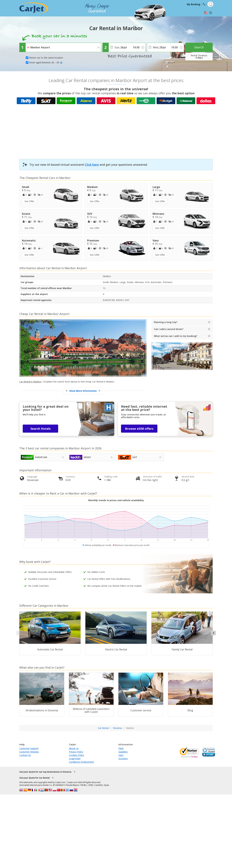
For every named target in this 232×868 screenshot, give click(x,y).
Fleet (121, 748)
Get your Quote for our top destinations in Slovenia (45, 772)
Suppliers (123, 752)
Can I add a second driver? (169, 329)
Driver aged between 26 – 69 (46, 62)
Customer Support (29, 748)
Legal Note (75, 758)
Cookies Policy (77, 755)
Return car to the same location (46, 58)
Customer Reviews (29, 752)
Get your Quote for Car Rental (34, 778)
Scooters (123, 758)
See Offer (29, 201)
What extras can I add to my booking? (176, 336)
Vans (121, 755)
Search (199, 47)
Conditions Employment (81, 762)
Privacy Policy (76, 752)
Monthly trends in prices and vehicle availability (116, 500)
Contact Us (25, 755)
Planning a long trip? (166, 322)
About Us (74, 748)
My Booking (193, 4)
